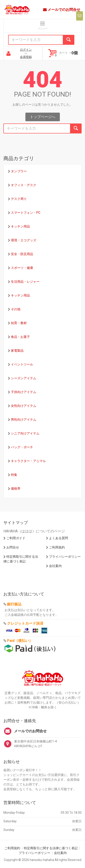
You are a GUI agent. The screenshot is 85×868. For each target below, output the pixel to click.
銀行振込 (14, 604)
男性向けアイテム (24, 420)
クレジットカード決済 (25, 623)
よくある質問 (58, 538)
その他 (16, 309)
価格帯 (16, 489)
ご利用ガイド (16, 538)
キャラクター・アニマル (28, 461)
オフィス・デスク (24, 185)
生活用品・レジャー (25, 282)
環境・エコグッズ (24, 240)
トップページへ (43, 117)
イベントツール (22, 364)
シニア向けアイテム (25, 433)
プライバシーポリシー (65, 557)
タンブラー (19, 171)
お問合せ (13, 547)
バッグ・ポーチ (22, 447)
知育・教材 (19, 323)
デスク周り (19, 199)
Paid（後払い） (20, 641)
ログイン (26, 50)
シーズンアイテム (24, 378)
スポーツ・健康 (22, 268)
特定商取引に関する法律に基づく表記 (51, 848)
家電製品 (17, 351)
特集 (14, 475)
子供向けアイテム (24, 392)
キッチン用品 (20, 226)
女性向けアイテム (24, 406)
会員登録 (26, 57)
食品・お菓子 (20, 337)
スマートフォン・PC (26, 213)
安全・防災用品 (22, 254)
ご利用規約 (57, 547)
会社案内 (55, 566)
